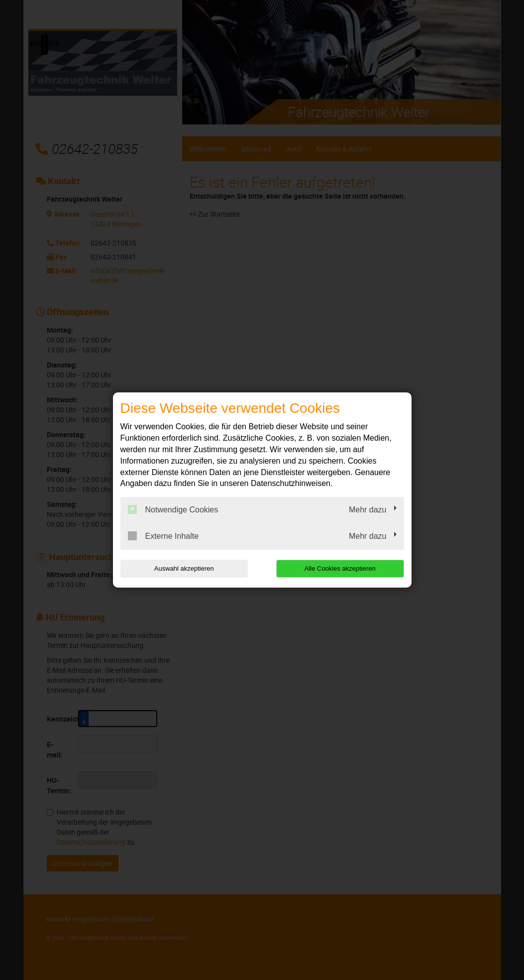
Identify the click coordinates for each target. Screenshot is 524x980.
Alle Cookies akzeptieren (340, 568)
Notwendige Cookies (173, 509)
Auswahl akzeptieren (184, 568)
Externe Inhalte (163, 536)
